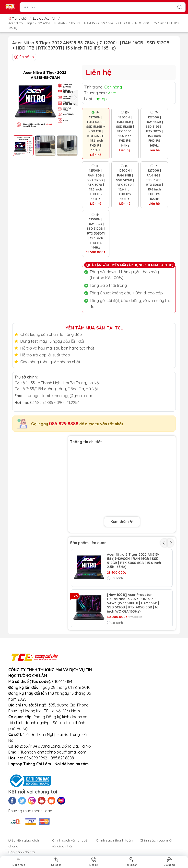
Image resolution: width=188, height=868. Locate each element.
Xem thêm (122, 522)
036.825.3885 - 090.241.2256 (55, 403)
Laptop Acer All (44, 18)
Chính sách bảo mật (156, 840)
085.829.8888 (64, 423)
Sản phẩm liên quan (88, 543)
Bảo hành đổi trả (22, 852)
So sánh (24, 57)
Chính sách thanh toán (114, 840)
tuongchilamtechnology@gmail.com (59, 396)
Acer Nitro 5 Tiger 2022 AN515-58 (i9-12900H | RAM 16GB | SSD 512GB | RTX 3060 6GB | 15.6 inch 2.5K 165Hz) (134, 561)
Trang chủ (18, 18)
